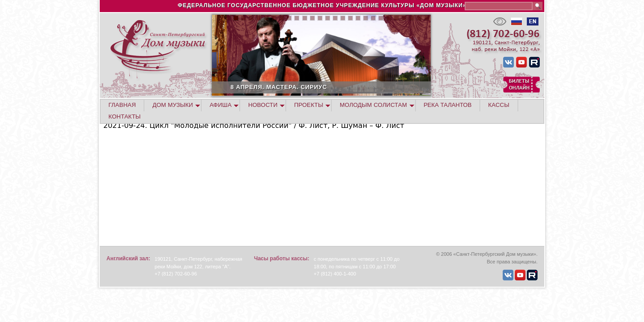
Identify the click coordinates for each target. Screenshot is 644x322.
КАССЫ (499, 105)
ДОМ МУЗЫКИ (173, 105)
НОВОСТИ (263, 105)
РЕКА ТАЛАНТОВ (447, 105)
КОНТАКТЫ (125, 117)
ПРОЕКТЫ (309, 105)
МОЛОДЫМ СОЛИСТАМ (373, 105)
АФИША (221, 105)
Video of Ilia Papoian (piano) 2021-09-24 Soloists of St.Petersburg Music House (215, 187)
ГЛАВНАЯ (122, 105)
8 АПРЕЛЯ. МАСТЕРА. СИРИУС (309, 87)
